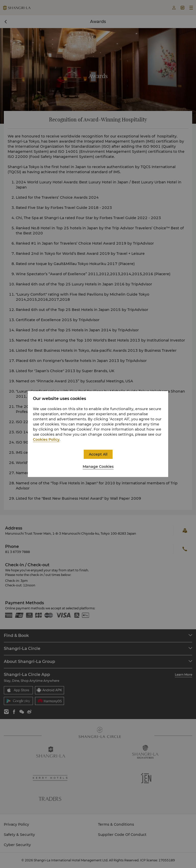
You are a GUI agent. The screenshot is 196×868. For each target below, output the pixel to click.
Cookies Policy (46, 439)
